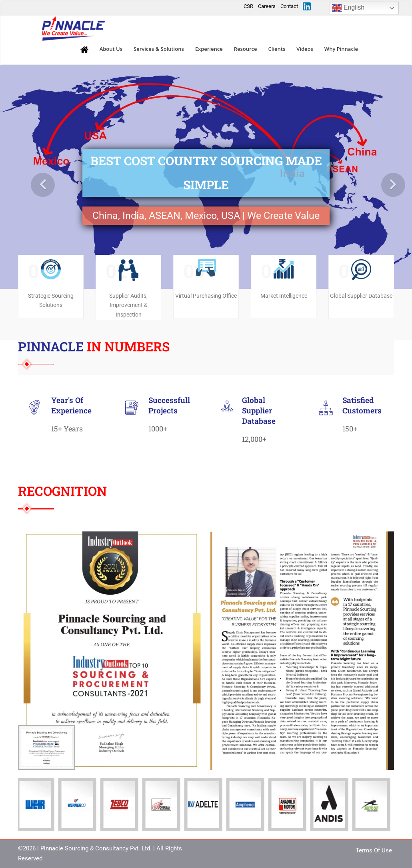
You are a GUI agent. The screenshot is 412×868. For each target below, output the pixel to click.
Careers (267, 6)
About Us (111, 49)
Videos (305, 49)
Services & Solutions (159, 49)
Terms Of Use (374, 850)
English (348, 8)
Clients (277, 49)
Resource (246, 49)
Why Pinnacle (341, 49)
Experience (209, 49)
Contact (289, 6)
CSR (248, 6)
